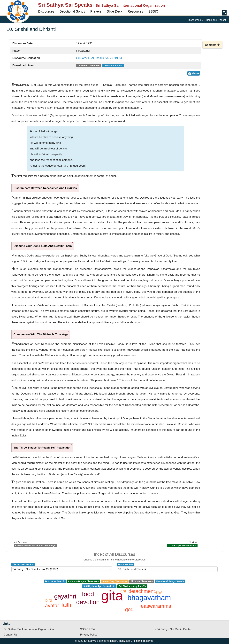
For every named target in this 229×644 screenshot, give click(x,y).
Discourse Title (126, 564)
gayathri (65, 596)
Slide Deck (115, 11)
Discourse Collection (23, 564)
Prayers (96, 11)
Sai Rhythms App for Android (99, 586)
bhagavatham (149, 598)
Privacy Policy (89, 635)
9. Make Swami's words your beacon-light (36, 545)
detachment (142, 591)
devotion (88, 602)
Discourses (46, 11)
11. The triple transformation (182, 545)
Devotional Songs (72, 11)
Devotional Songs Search (170, 581)
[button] (212, 45)
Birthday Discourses (142, 581)
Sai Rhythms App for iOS (132, 586)
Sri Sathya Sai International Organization (29, 629)
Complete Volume (113, 66)
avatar (52, 606)
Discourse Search (55, 581)
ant (123, 591)
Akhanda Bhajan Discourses (83, 581)
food (88, 594)
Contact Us (11, 635)
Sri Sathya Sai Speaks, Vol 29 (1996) (99, 58)
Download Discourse (89, 66)
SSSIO (153, 11)
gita (112, 596)
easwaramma (156, 606)
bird (49, 600)
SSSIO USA (88, 629)
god (129, 609)
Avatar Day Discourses (115, 581)
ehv (159, 592)
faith (66, 605)
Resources (135, 11)
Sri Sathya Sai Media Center (174, 629)
